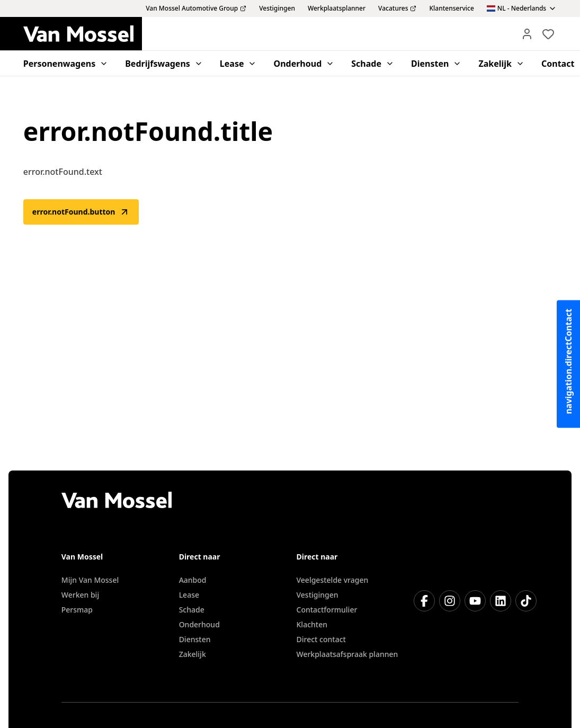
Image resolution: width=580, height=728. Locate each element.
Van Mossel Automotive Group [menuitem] (196, 8)
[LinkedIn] (501, 601)
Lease (189, 595)
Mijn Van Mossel (90, 580)
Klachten (312, 624)
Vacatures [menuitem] (397, 8)
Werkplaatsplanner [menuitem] (337, 8)
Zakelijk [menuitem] (501, 64)
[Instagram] (450, 601)
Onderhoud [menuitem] (304, 64)
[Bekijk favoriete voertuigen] (548, 34)
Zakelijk (193, 654)
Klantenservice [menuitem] (451, 8)
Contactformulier (327, 610)
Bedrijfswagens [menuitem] (164, 64)
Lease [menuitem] (238, 64)
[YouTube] (475, 601)
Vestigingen (318, 595)
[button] (527, 34)
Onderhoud (199, 624)
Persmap (77, 610)
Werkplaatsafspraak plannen (347, 654)
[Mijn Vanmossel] (527, 34)
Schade (192, 610)
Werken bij (80, 595)
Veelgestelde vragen (333, 580)
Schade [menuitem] (373, 64)
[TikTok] (526, 601)
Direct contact (321, 639)
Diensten (195, 639)
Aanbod (193, 580)
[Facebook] (424, 601)
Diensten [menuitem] (436, 64)
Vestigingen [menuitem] (277, 8)
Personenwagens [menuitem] (66, 64)
